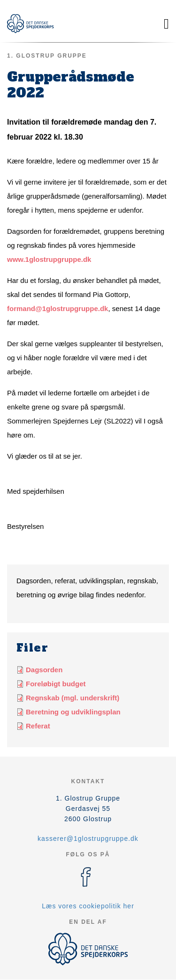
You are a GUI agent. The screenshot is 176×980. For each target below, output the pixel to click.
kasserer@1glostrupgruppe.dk (88, 839)
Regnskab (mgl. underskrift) (73, 698)
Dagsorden (44, 670)
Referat (38, 726)
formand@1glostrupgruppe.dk (57, 308)
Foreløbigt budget (56, 684)
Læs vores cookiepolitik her (88, 906)
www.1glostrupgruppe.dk (49, 259)
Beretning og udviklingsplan (73, 712)
